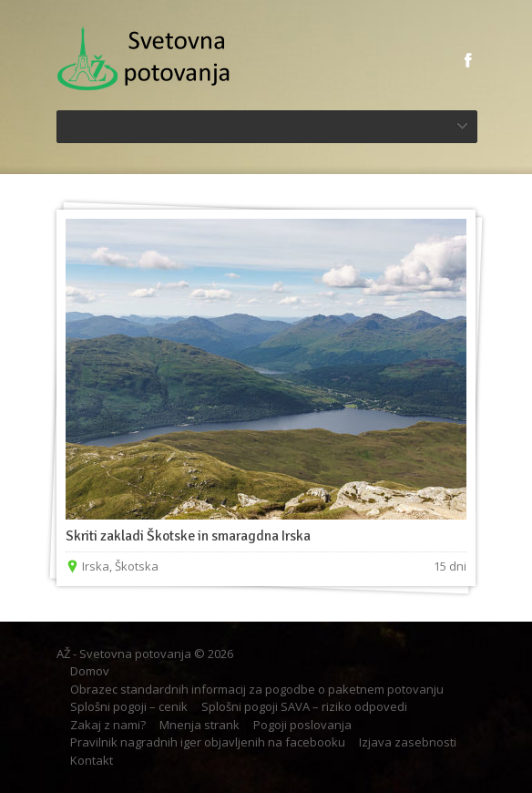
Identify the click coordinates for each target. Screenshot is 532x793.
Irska (96, 566)
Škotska (137, 566)
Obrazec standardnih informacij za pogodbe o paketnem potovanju (257, 689)
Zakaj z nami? (108, 725)
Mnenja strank (199, 725)
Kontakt (92, 760)
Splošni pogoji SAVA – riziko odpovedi (304, 706)
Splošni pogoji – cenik (129, 706)
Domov (90, 671)
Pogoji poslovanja (302, 725)
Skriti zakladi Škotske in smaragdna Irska (188, 536)
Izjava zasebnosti (408, 742)
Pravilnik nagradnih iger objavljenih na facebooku (208, 742)
